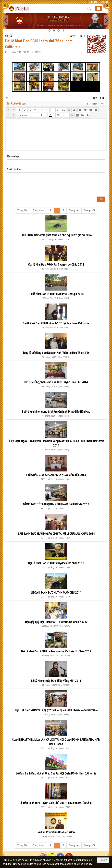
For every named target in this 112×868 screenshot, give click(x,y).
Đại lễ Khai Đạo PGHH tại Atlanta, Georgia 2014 (56, 294)
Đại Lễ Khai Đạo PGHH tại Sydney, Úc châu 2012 (56, 563)
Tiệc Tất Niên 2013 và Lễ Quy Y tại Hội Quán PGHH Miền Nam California (56, 710)
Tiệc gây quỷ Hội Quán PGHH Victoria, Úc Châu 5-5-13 (56, 622)
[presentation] (32, 187)
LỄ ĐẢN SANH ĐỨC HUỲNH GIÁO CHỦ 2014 (56, 592)
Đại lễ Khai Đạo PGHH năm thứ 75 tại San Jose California (56, 323)
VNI (102, 104)
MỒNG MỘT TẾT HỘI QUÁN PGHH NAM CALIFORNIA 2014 (56, 504)
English (104, 2)
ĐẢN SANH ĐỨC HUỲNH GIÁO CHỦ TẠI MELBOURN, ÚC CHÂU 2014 (56, 534)
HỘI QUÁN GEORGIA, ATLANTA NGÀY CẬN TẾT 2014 (56, 475)
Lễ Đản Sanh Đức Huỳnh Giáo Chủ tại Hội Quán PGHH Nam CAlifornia (56, 773)
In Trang (7, 98)
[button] (99, 9)
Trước (72, 36)
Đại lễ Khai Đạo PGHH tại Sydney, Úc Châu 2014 (56, 264)
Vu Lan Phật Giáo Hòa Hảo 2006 (56, 832)
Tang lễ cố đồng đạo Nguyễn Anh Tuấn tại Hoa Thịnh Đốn (56, 353)
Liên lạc (93, 2)
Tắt (87, 104)
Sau (81, 36)
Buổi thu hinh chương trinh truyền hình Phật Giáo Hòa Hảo (56, 412)
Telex (94, 104)
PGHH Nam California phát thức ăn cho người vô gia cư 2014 (56, 235)
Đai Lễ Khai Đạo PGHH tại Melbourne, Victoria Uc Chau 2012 (56, 651)
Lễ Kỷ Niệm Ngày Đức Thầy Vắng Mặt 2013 (56, 681)
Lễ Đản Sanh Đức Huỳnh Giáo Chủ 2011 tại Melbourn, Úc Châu (56, 803)
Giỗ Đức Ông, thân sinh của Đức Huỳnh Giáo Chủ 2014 (56, 382)
